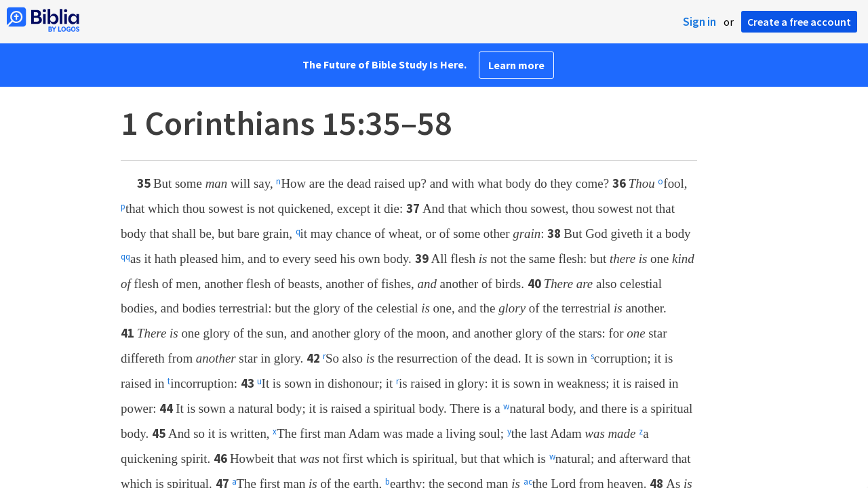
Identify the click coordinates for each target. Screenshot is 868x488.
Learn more (516, 65)
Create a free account (799, 22)
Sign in (699, 22)
